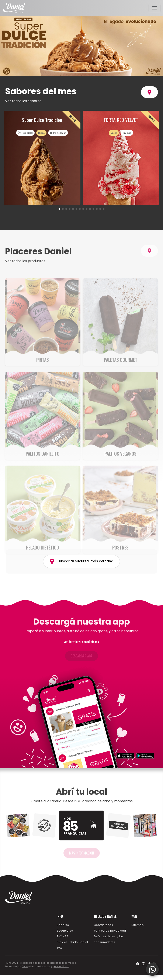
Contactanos (104, 925)
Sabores (63, 925)
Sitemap (138, 925)
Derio (25, 966)
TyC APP (63, 936)
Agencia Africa (60, 966)
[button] (59, 209)
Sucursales (65, 931)
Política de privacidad (110, 931)
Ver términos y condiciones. (82, 642)
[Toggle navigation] (155, 8)
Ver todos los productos (25, 275)
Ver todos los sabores (23, 101)
